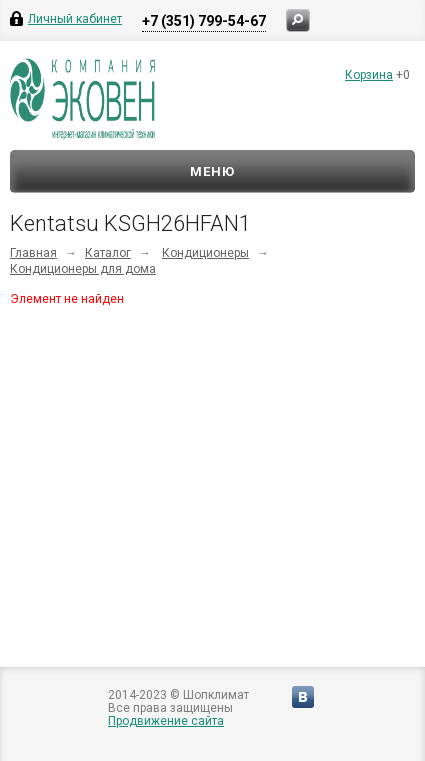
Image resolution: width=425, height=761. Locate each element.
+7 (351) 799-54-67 (204, 21)
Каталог (108, 253)
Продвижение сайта (166, 721)
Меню (212, 171)
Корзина (369, 75)
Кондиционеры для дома (83, 269)
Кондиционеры (205, 253)
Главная (33, 253)
